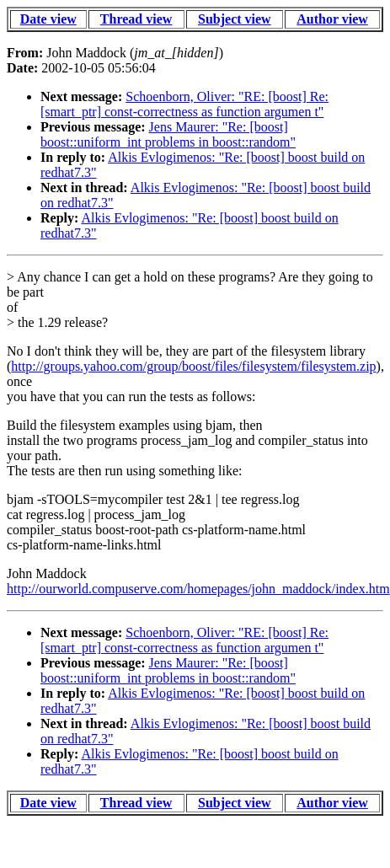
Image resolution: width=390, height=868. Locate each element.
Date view (48, 19)
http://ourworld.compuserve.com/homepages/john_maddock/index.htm (198, 589)
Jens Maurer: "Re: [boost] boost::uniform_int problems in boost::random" (168, 134)
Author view (332, 19)
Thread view (136, 19)
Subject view (235, 19)
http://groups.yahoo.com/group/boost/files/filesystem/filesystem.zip (193, 366)
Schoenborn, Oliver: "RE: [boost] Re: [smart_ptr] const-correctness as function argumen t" (184, 104)
